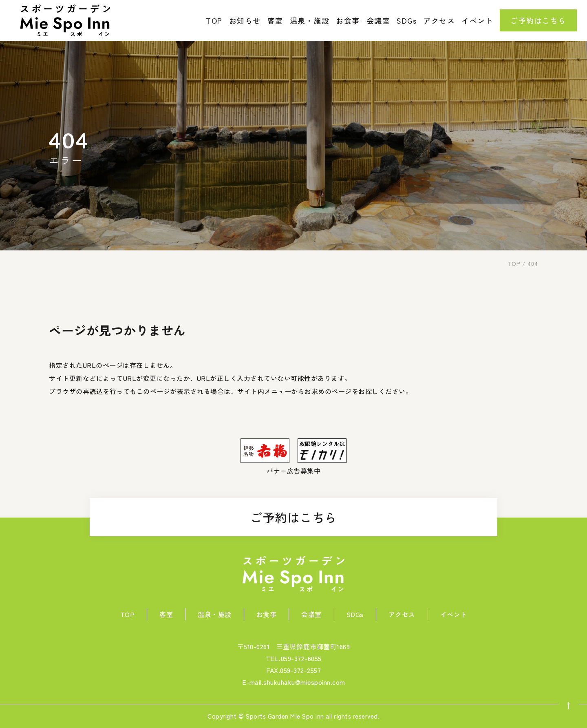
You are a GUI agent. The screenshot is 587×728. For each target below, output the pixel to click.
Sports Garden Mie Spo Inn (285, 716)
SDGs (407, 20)
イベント (477, 20)
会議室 (378, 20)
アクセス (439, 20)
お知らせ (245, 20)
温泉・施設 (310, 20)
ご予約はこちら (293, 517)
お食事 (348, 20)
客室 (275, 20)
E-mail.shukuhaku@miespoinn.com (294, 682)
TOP (214, 20)
